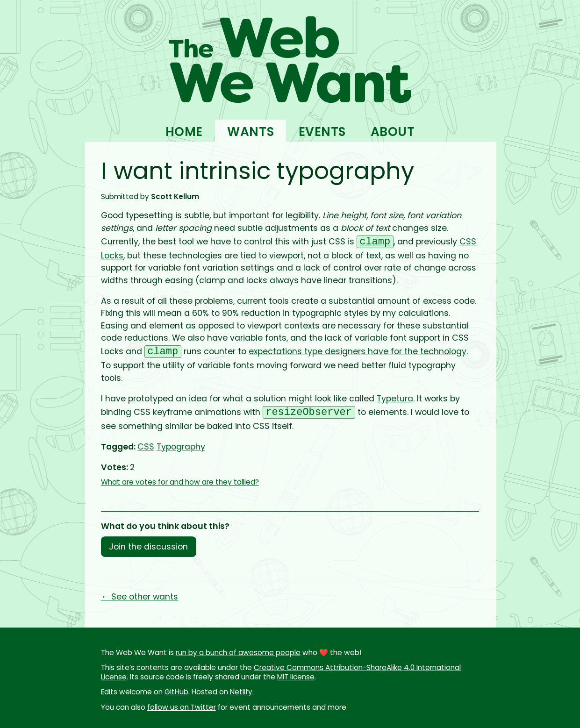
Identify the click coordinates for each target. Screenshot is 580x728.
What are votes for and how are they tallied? (180, 482)
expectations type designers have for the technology (358, 353)
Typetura (395, 399)
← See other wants (140, 597)
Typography (181, 447)
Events (322, 132)
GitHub (176, 692)
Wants (251, 132)
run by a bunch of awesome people (238, 653)
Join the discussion (148, 547)
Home (184, 132)
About (393, 132)
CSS (146, 447)
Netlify (241, 692)
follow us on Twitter (182, 707)
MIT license (296, 677)
